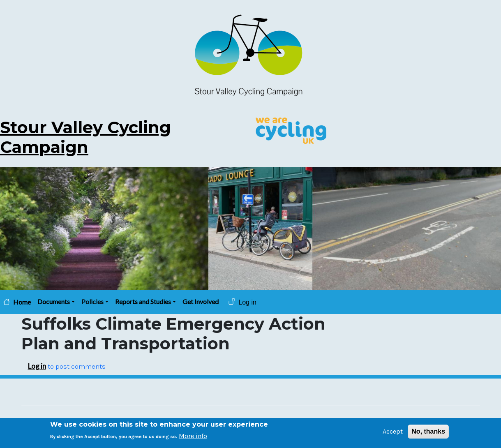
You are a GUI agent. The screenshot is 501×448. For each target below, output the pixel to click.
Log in (247, 302)
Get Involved (201, 301)
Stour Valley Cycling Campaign (85, 137)
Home (22, 302)
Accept (393, 433)
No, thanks (428, 433)
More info (193, 438)
